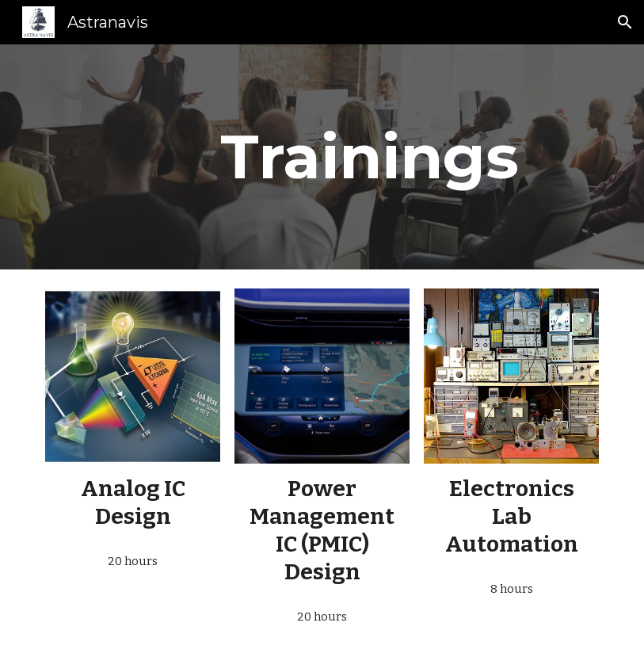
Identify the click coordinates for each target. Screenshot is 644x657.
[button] (625, 22)
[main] (369, 157)
